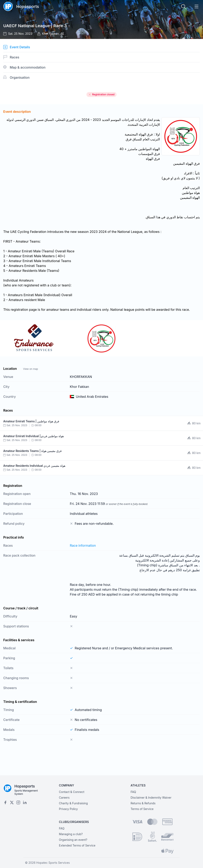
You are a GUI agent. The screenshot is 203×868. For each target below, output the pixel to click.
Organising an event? (73, 840)
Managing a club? (71, 834)
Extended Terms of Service (77, 845)
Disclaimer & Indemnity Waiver (151, 798)
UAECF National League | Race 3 (35, 26)
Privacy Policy (68, 809)
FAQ (133, 792)
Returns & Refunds (143, 803)
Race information (83, 545)
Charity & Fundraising (73, 803)
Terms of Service (142, 809)
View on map (30, 369)
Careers (64, 798)
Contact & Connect (72, 792)
